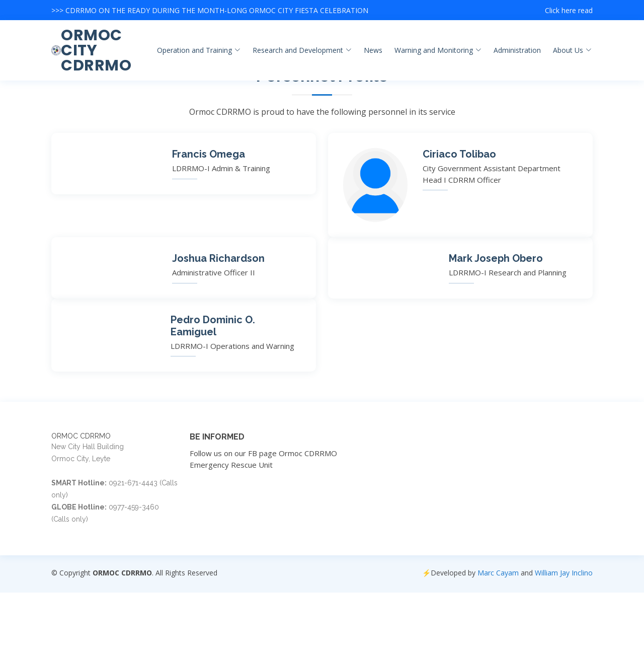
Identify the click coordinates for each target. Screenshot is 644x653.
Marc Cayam (498, 573)
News (373, 50)
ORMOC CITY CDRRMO (96, 50)
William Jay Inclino (564, 573)
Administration (517, 50)
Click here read (569, 10)
